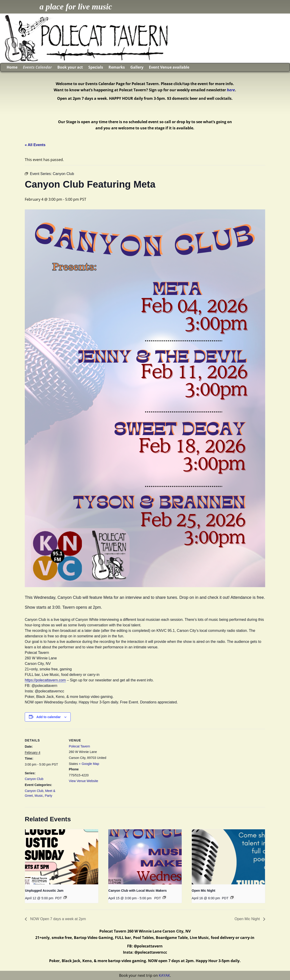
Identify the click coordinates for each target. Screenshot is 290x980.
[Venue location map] (137, 761)
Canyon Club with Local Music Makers (137, 891)
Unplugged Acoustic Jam (44, 891)
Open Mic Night (204, 891)
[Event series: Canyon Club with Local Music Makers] (164, 897)
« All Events (35, 145)
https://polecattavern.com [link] (45, 680)
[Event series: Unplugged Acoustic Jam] (65, 897)
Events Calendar (37, 67)
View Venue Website (84, 781)
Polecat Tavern (79, 746)
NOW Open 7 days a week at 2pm (57, 919)
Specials (96, 67)
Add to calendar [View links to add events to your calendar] (49, 717)
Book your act (70, 67)
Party (49, 796)
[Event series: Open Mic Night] (232, 897)
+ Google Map (89, 764)
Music (39, 796)
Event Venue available (169, 67)
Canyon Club (34, 779)
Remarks (117, 67)
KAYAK (164, 975)
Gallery (137, 67)
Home (12, 67)
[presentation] (62, 857)
